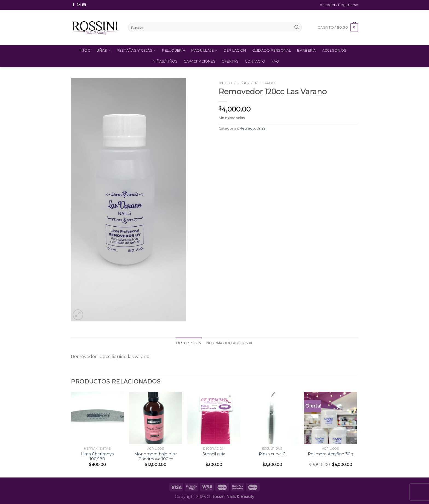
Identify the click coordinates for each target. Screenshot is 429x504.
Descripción (189, 343)
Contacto (255, 61)
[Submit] (297, 28)
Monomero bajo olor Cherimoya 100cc (156, 457)
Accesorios (334, 50)
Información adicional (229, 343)
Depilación (235, 50)
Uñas (104, 50)
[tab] (189, 343)
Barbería (307, 50)
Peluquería (174, 50)
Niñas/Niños (165, 61)
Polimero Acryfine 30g (331, 454)
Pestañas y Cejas (137, 50)
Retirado (265, 83)
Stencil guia (214, 454)
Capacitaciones (200, 61)
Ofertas (230, 61)
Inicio (85, 50)
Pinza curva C (272, 454)
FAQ (275, 61)
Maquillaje (204, 50)
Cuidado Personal (272, 50)
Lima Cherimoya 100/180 (97, 457)
